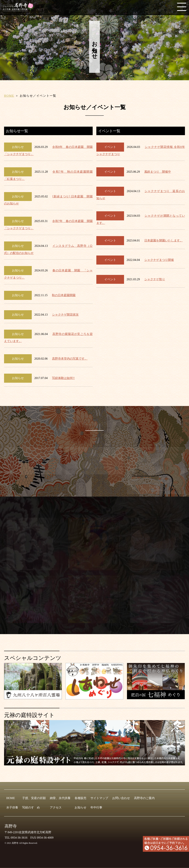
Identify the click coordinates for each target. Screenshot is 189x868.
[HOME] (19, 10)
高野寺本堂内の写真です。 (70, 359)
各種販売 (80, 798)
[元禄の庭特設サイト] (94, 743)
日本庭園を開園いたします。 (164, 240)
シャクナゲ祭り (155, 279)
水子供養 (12, 807)
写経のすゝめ (31, 807)
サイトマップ (99, 798)
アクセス (56, 807)
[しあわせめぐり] (94, 698)
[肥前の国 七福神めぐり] (156, 698)
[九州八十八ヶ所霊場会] (33, 698)
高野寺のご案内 (144, 798)
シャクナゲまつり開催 (159, 260)
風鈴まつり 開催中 (158, 172)
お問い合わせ (121, 798)
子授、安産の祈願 (34, 798)
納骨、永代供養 (60, 798)
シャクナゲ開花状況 (65, 315)
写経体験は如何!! (63, 378)
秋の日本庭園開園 (64, 295)
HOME (9, 96)
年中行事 (96, 807)
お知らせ (80, 807)
